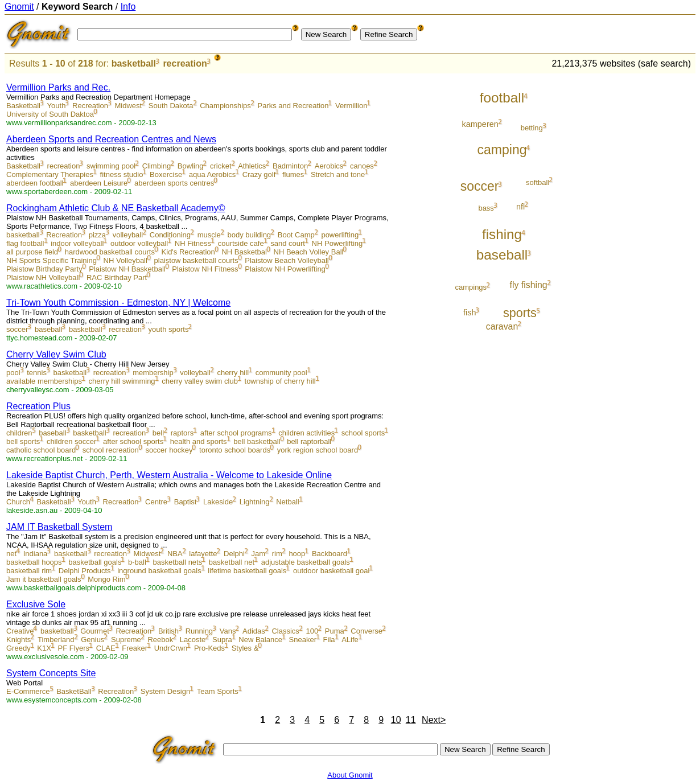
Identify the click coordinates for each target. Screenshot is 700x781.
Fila (329, 640)
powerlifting (340, 235)
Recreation (90, 106)
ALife (350, 640)
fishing (502, 234)
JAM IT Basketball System (59, 527)
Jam (259, 554)
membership (153, 373)
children (19, 433)
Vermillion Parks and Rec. (58, 87)
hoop (297, 554)
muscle (209, 235)
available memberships (44, 381)
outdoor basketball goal (331, 571)
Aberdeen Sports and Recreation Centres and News (111, 139)
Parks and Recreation (293, 106)
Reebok (160, 640)
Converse (367, 631)
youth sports (169, 329)
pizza (97, 235)
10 (396, 720)
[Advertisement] (648, 246)
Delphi (234, 554)
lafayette (203, 554)
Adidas (254, 631)
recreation (185, 63)
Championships (225, 106)
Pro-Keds (209, 648)
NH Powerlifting (337, 243)
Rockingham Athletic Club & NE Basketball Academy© (116, 208)
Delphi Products (85, 571)
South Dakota (171, 106)
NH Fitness (193, 243)
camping (502, 150)
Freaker (135, 648)
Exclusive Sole (36, 604)
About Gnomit (350, 775)
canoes (362, 166)
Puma (335, 631)
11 (411, 720)
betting (532, 128)
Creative (20, 631)
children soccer (71, 441)
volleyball (128, 235)
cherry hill (233, 373)
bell (158, 433)
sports (520, 313)
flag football (25, 243)
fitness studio (122, 174)
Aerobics (329, 166)
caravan (502, 326)
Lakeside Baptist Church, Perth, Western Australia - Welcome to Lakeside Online (169, 475)
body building (249, 235)
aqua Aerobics (212, 174)
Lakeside (218, 502)
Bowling (191, 166)
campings (471, 287)
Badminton (290, 166)
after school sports (133, 441)
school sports (363, 433)
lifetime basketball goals (247, 571)
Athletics (252, 166)
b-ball (137, 562)
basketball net (232, 562)
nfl (520, 207)
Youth (57, 106)
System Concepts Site (51, 673)
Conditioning (170, 235)
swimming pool (111, 166)
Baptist (186, 502)
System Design (165, 691)
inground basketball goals (159, 571)
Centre (156, 502)
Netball (287, 502)
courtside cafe (241, 243)
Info (128, 7)
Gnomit (19, 7)
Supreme (126, 640)
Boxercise (166, 174)
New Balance (260, 640)
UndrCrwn (171, 648)
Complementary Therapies (50, 174)
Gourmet (95, 631)
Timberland (56, 640)
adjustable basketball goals (306, 562)
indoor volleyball (77, 243)
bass (486, 208)
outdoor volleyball (139, 243)
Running (199, 631)
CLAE (106, 648)
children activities (306, 433)
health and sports (199, 441)
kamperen (480, 124)
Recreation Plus (38, 406)
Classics (285, 631)
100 (312, 631)
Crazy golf (259, 174)
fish (470, 313)
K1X (44, 648)
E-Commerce (28, 691)
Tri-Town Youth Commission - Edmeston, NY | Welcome (118, 303)
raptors (182, 433)
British (168, 631)
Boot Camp (296, 235)
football (502, 98)
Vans (228, 631)
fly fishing (529, 285)
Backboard (330, 554)
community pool (281, 373)
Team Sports (218, 691)
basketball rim (29, 571)
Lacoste (193, 640)
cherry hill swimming (122, 381)
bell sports (23, 441)
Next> (434, 720)
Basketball (23, 106)
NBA (175, 554)
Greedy (18, 648)
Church (18, 502)
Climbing (157, 166)
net (11, 554)
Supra (222, 640)
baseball (48, 329)
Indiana (36, 554)
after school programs (236, 433)
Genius (92, 640)
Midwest (129, 106)
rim (277, 554)
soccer (17, 329)
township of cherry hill (280, 381)
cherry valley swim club (200, 381)
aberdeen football (35, 183)
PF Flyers (73, 648)
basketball (134, 63)
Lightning (255, 502)
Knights (18, 640)
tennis (37, 373)
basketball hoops (34, 562)
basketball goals (95, 562)
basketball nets (177, 562)
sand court (288, 243)
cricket (221, 166)
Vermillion (351, 106)
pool (13, 373)
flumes (293, 174)
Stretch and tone (338, 174)
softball (538, 182)
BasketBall (74, 691)
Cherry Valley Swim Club (56, 354)
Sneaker (303, 640)
